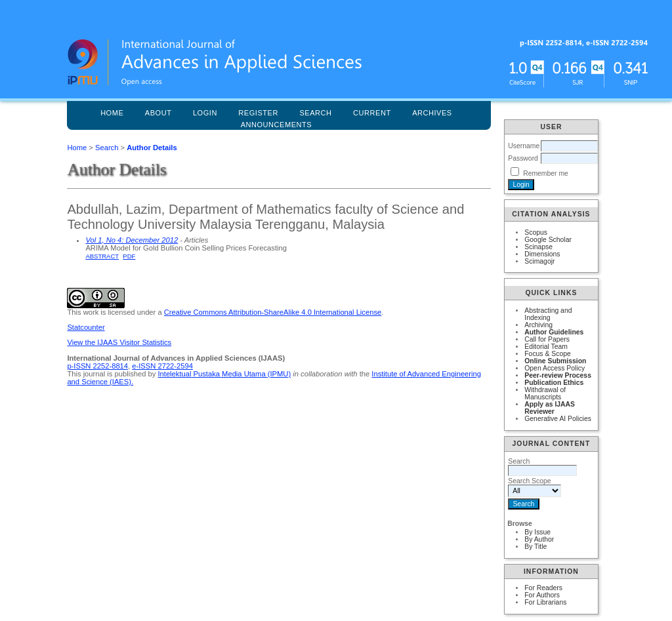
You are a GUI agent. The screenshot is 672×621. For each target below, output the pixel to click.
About (158, 113)
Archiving (538, 325)
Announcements (277, 125)
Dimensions (542, 254)
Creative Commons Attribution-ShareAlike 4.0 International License (273, 312)
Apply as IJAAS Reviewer (550, 408)
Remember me (546, 173)
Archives (432, 113)
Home (112, 113)
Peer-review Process (558, 375)
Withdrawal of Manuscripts (545, 393)
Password (523, 158)
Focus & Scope (547, 354)
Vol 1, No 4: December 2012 (132, 240)
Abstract (102, 256)
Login (205, 113)
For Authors (542, 595)
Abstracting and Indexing (548, 314)
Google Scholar (548, 240)
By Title (535, 547)
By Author (539, 539)
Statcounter (86, 327)
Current (372, 113)
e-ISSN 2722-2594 (162, 366)
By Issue (537, 532)
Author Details (152, 148)
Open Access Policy (555, 368)
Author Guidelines (554, 332)
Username (524, 146)
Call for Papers (547, 339)
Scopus (536, 232)
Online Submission (555, 361)
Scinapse (538, 247)
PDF (129, 256)
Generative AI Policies (558, 419)
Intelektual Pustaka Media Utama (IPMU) (224, 374)
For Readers (543, 588)
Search (107, 148)
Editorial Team (546, 347)
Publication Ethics (554, 383)
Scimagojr (539, 261)
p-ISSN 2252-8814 (97, 366)
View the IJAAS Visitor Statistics (119, 342)
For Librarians (545, 602)
